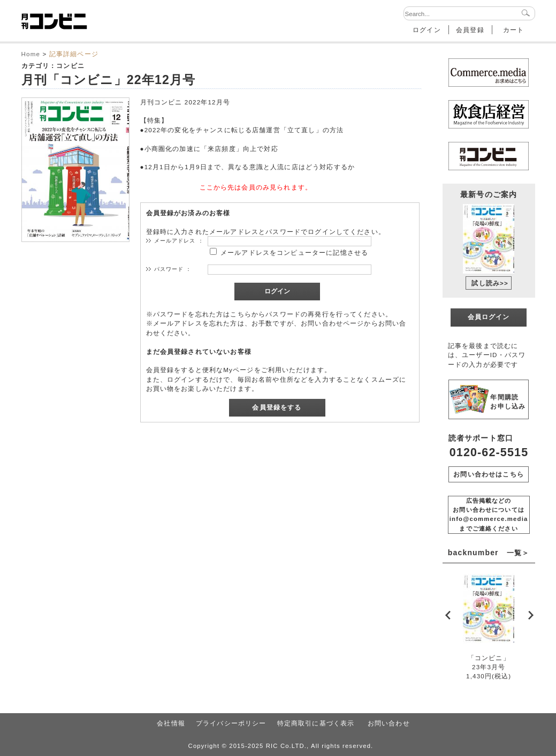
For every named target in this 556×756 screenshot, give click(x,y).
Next (529, 615)
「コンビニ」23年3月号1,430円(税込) (489, 667)
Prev (448, 615)
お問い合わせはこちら (489, 474)
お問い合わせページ (332, 323)
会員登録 (470, 30)
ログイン (427, 30)
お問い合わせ (389, 723)
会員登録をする (277, 407)
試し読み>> (490, 283)
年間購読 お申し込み (508, 402)
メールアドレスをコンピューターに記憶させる (294, 252)
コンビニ (70, 66)
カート (513, 30)
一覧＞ (518, 553)
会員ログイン (489, 317)
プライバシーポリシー (231, 723)
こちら (241, 314)
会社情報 (171, 723)
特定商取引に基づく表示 (316, 723)
